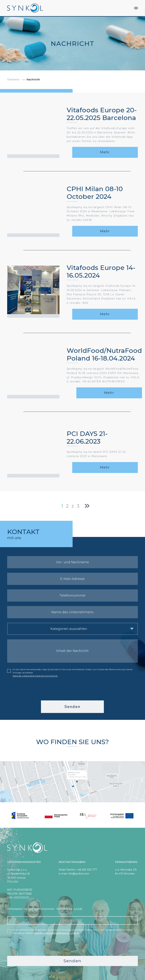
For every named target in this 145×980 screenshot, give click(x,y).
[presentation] (72, 689)
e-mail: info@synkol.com (74, 873)
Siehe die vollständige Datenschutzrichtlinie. (35, 675)
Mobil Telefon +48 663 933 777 (78, 869)
